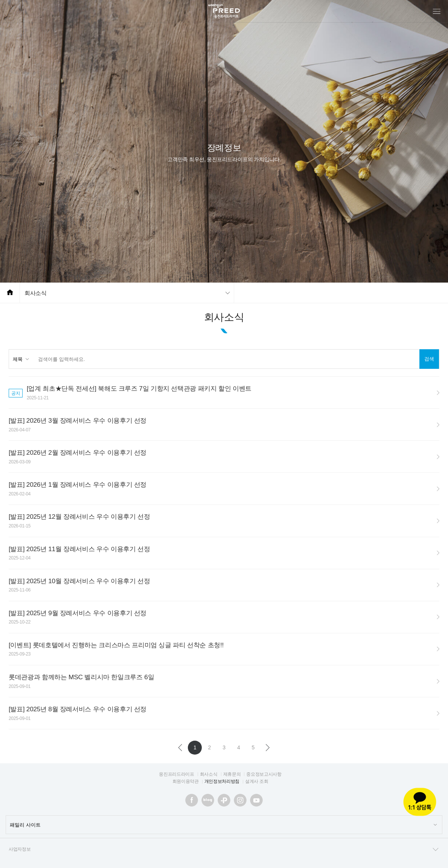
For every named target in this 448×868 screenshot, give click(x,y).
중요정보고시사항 (264, 774)
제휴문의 (232, 774)
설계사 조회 (257, 781)
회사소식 (36, 293)
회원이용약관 (186, 781)
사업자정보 (224, 850)
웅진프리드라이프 (176, 774)
